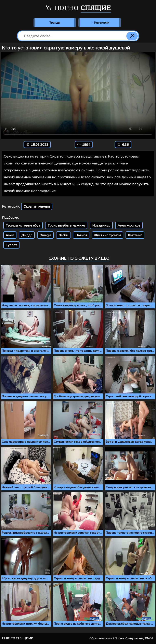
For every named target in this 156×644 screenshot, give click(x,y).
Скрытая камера (37, 206)
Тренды (55, 23)
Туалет (11, 245)
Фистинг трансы (107, 235)
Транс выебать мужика (66, 225)
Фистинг (135, 235)
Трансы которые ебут (23, 225)
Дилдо (27, 235)
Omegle (45, 235)
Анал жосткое (129, 225)
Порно (78, 8)
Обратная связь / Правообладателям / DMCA (121, 638)
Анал (10, 235)
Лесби (63, 235)
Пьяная (81, 235)
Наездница (101, 225)
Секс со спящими (18, 638)
